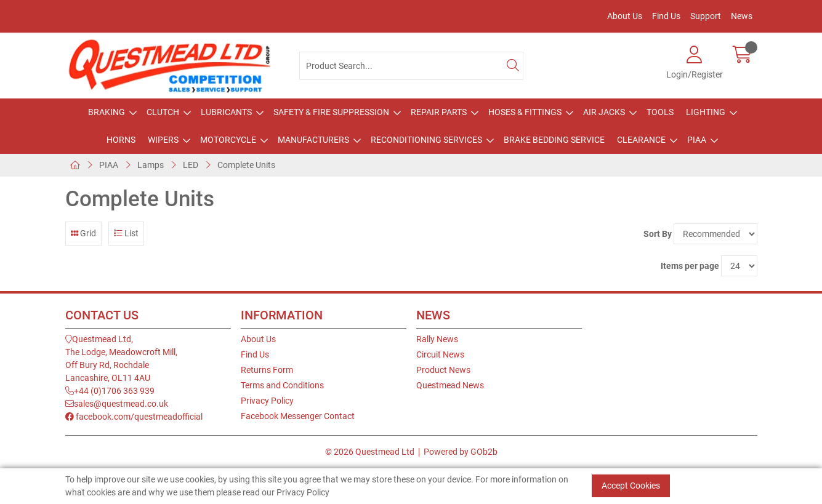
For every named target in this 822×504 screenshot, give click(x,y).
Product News (443, 370)
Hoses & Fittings (525, 112)
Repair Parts (439, 112)
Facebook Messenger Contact (298, 416)
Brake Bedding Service (554, 140)
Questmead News (450, 385)
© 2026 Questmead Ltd (370, 452)
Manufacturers (313, 140)
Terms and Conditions (282, 385)
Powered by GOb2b (461, 452)
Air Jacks (604, 112)
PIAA (697, 140)
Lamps (151, 165)
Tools (660, 112)
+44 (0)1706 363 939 (110, 391)
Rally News (437, 339)
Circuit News (440, 354)
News (742, 16)
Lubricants (226, 112)
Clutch (163, 112)
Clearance (641, 140)
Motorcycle (228, 140)
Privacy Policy (267, 401)
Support (706, 16)
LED (191, 165)
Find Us (666, 16)
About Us (625, 16)
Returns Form (267, 370)
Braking (107, 112)
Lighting (706, 112)
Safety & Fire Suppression (331, 112)
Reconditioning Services (426, 140)
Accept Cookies (631, 486)
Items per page (690, 266)
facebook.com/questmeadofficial (134, 417)
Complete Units (246, 165)
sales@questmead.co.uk (117, 404)
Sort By (658, 234)
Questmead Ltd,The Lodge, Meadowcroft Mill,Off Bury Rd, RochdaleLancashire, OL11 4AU (121, 358)
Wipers (163, 140)
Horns (121, 140)
